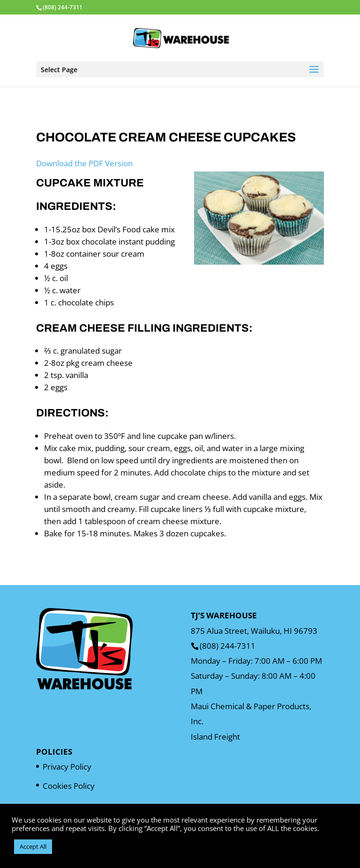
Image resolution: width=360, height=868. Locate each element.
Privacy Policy (67, 767)
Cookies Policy (69, 786)
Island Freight (215, 737)
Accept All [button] (33, 846)
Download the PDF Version (84, 163)
